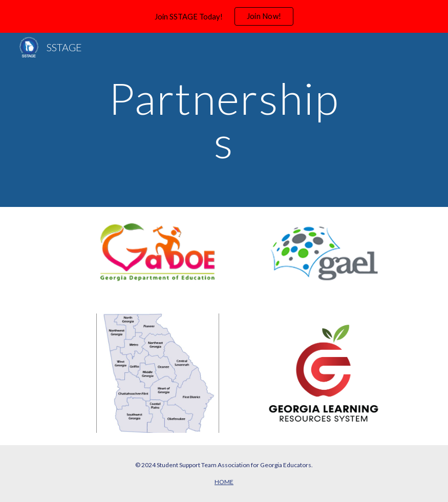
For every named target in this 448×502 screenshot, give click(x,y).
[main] (224, 120)
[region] (224, 16)
